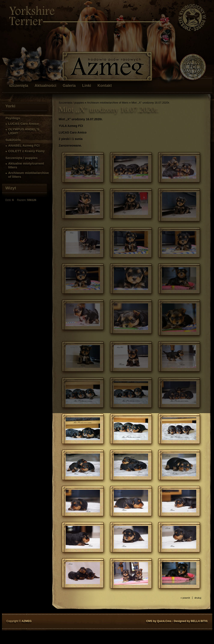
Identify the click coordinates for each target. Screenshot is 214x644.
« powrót (185, 598)
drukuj (198, 598)
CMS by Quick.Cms (159, 621)
